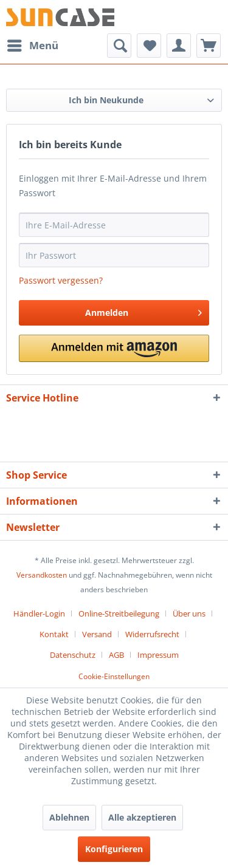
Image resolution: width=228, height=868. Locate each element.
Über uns (189, 613)
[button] (114, 348)
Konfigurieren (114, 849)
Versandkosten (42, 575)
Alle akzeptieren (142, 817)
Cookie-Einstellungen (114, 676)
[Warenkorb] (209, 46)
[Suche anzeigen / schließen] (119, 46)
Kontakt (54, 634)
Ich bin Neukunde (106, 100)
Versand (97, 634)
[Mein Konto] (179, 46)
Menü (33, 44)
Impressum (158, 655)
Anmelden (143, 311)
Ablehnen (69, 817)
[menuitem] (32, 46)
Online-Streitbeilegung (119, 613)
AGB (116, 655)
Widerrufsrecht (152, 634)
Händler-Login (39, 613)
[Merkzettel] (149, 46)
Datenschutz (73, 655)
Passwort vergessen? (61, 280)
